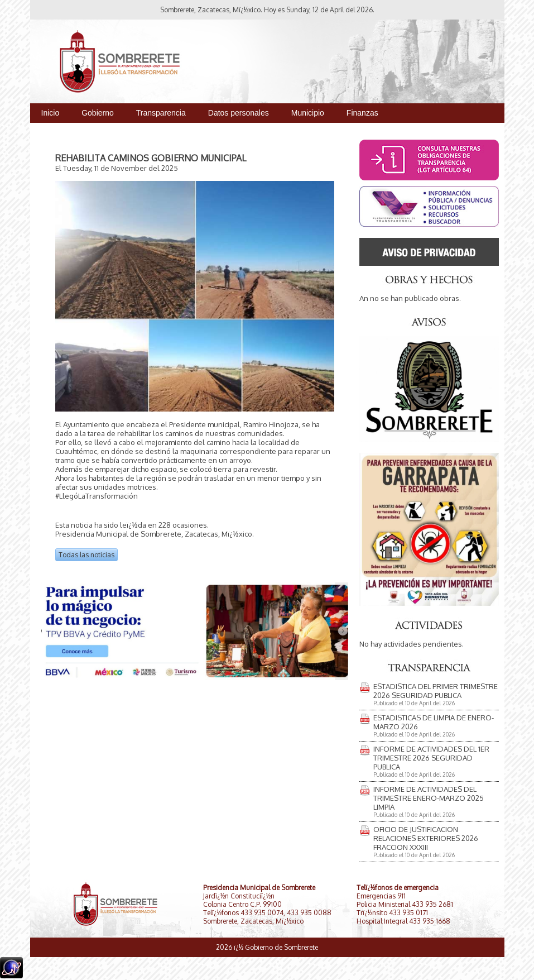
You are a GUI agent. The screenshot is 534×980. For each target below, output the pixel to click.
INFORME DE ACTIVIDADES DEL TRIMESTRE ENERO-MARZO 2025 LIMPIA (429, 798)
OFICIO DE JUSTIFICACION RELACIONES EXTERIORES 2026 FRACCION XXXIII (426, 838)
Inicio (50, 113)
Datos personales (239, 113)
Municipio (308, 113)
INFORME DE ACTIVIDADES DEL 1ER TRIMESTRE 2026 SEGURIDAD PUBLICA (431, 758)
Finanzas (362, 113)
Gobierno (98, 113)
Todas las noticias (86, 555)
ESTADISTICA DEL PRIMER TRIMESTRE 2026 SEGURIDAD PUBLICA (436, 691)
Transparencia (161, 113)
